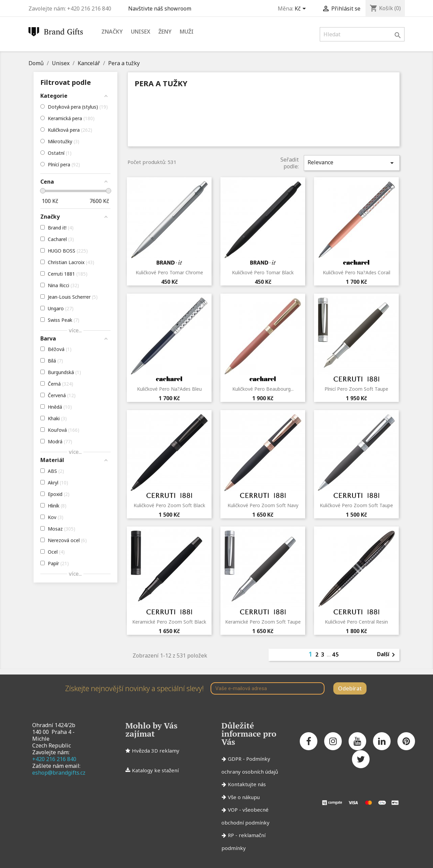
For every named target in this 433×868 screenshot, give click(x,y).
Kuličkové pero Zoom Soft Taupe (356, 505)
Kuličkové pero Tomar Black (263, 272)
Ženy (165, 32)
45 (336, 654)
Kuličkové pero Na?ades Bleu (169, 389)
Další (387, 655)
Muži (187, 32)
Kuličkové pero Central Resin (356, 622)
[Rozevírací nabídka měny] (301, 9)
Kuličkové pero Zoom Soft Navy (263, 505)
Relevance (352, 163)
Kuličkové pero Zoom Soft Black (169, 505)
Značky (112, 32)
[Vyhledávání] (362, 34)
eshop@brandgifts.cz (59, 773)
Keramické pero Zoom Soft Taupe (263, 622)
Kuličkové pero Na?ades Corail (357, 272)
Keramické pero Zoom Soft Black (169, 622)
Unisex (141, 32)
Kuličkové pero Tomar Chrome (169, 272)
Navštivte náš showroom (161, 8)
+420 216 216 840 (54, 759)
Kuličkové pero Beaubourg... (263, 389)
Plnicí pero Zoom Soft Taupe (356, 389)
